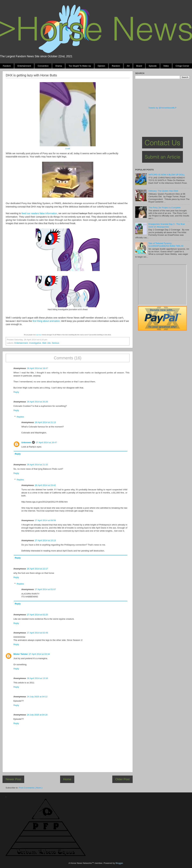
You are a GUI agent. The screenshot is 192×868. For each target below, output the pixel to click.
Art (128, 66)
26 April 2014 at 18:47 (37, 368)
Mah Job (46, 343)
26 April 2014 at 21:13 (45, 422)
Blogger (119, 863)
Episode (153, 66)
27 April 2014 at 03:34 (39, 654)
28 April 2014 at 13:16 (37, 678)
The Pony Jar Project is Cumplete (164, 208)
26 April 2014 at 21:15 (37, 465)
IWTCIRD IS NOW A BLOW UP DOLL (166, 175)
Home (67, 779)
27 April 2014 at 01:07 (45, 589)
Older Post (122, 779)
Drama (59, 66)
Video (166, 66)
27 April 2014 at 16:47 (46, 442)
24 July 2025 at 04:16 (37, 715)
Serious (56, 343)
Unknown (26, 442)
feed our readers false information (39, 213)
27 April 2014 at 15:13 (45, 540)
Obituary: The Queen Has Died (163, 191)
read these (39, 335)
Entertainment (24, 66)
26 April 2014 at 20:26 (37, 402)
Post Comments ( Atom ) (31, 788)
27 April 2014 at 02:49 (37, 633)
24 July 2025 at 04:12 (37, 697)
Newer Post (13, 779)
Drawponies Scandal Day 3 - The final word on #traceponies (166, 225)
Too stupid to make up (80, 66)
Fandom (7, 66)
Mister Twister (21, 654)
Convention (43, 66)
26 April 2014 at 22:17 (37, 569)
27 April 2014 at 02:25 (37, 615)
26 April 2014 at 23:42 (45, 485)
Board (139, 66)
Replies (20, 417)
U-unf (68, 149)
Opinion (101, 66)
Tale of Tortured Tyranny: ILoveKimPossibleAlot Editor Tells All (166, 245)
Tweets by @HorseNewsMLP (162, 108)
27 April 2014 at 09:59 (45, 520)
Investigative (35, 343)
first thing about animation (46, 321)
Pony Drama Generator (162, 285)
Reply (16, 392)
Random (116, 66)
